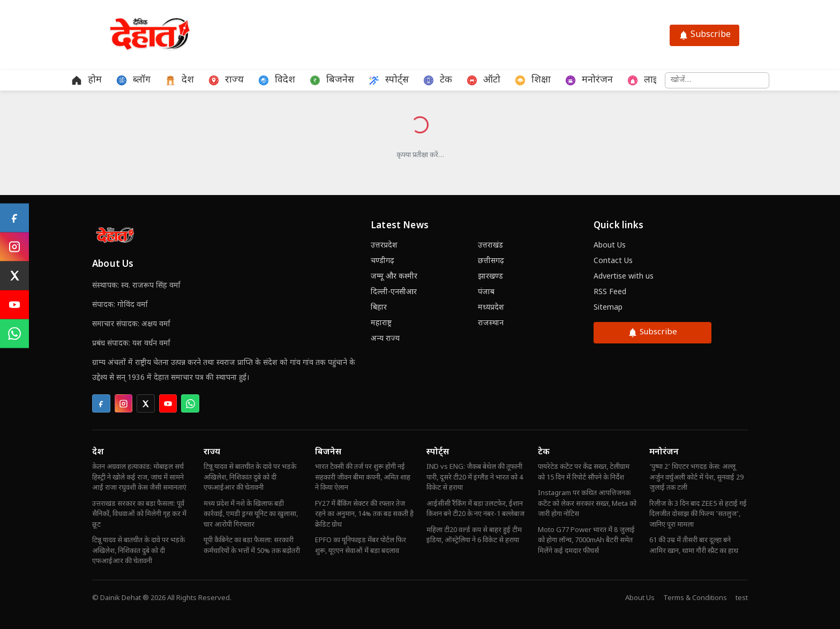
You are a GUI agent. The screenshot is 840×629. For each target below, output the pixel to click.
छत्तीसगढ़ (491, 261)
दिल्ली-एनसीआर (394, 292)
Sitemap (608, 308)
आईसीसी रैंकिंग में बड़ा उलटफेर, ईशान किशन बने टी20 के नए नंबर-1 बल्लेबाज (475, 509)
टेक (544, 452)
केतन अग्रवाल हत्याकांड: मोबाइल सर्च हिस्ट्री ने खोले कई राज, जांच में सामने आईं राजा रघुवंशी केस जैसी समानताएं (139, 477)
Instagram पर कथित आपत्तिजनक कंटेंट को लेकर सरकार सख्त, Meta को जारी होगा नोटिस (587, 504)
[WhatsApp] (14, 334)
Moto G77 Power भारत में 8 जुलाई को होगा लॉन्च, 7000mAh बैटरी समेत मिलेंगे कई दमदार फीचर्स (586, 541)
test (742, 598)
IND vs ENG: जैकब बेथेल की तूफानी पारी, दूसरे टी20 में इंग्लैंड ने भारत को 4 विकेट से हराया (475, 477)
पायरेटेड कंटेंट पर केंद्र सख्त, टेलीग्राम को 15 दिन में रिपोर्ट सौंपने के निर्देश (584, 472)
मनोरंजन (664, 452)
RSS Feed (610, 292)
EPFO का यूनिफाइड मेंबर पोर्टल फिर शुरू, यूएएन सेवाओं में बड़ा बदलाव (361, 546)
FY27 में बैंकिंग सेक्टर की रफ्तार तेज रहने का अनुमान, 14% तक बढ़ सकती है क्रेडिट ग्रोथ (364, 514)
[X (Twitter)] (14, 276)
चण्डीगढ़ (382, 261)
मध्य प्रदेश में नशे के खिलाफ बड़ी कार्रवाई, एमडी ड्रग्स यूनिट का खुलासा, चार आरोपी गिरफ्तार (251, 514)
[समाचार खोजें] (717, 80)
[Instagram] (14, 247)
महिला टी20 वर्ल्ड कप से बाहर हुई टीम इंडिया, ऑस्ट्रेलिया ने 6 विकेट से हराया (474, 536)
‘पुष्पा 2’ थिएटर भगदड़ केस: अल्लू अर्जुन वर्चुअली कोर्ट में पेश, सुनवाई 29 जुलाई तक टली (696, 477)
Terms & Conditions (695, 598)
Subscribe (704, 35)
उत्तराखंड (490, 246)
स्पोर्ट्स (438, 452)
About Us (610, 246)
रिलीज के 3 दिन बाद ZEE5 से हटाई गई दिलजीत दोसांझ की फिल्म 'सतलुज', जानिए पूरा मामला (698, 514)
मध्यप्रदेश (491, 308)
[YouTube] (14, 305)
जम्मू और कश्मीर (394, 277)
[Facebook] (14, 218)
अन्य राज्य (385, 339)
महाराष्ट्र (381, 323)
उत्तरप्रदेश (384, 246)
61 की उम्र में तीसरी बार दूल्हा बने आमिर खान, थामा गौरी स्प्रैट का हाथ (694, 546)
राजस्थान (491, 323)
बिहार (379, 308)
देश (98, 452)
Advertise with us (624, 277)
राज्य (212, 452)
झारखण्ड (490, 277)
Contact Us (613, 261)
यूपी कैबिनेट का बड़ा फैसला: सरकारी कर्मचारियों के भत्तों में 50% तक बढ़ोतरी (252, 546)
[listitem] (101, 403)
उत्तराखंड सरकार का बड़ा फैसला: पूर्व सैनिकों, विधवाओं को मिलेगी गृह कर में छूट (139, 514)
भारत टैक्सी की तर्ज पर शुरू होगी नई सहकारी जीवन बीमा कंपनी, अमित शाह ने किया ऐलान (363, 477)
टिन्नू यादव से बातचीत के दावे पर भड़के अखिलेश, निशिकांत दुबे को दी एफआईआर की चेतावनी (138, 551)
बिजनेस (328, 452)
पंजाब (486, 292)
